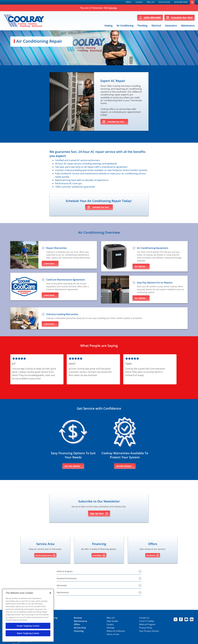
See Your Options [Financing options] (72, 466)
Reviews (78, 618)
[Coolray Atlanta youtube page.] (186, 620)
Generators (171, 26)
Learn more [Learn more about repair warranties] (49, 263)
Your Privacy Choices (149, 631)
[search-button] (192, 2)
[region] (28, 615)
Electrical (156, 26)
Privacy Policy (146, 628)
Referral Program (147, 624)
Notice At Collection (116, 631)
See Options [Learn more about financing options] (140, 298)
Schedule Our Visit (180, 18)
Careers (139, 2)
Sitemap (110, 628)
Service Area (164, 2)
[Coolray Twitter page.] (176, 620)
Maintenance (188, 26)
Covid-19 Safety (147, 621)
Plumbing (142, 26)
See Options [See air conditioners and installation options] (140, 266)
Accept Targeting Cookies (28, 626)
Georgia (113, 8)
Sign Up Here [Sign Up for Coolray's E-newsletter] (99, 513)
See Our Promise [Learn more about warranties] (124, 466)
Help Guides (112, 621)
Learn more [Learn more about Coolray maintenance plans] (49, 295)
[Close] (50, 593)
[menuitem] (129, 2)
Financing (79, 631)
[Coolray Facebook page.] (181, 620)
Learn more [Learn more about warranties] (49, 324)
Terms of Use (113, 634)
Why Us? (151, 2)
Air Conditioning (125, 26)
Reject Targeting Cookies (28, 633)
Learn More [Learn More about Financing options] (99, 555)
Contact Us (144, 618)
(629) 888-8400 (181, 2)
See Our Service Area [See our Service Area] (45, 555)
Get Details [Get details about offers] (153, 555)
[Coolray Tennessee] (24, 21)
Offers (129, 2)
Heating (108, 26)
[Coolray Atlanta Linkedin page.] (192, 620)
